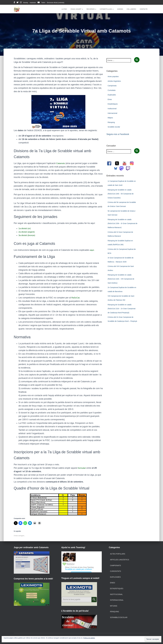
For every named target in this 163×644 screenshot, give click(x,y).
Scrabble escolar (114, 127)
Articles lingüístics (114, 81)
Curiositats (112, 90)
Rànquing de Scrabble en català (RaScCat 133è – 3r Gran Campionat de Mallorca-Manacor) (123, 223)
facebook (14, 3)
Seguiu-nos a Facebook (118, 134)
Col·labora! (131, 9)
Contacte (144, 9)
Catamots (61, 163)
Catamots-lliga (107, 9)
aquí (92, 250)
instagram (21, 3)
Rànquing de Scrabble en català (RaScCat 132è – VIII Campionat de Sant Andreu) (121, 279)
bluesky (26, 3)
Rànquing (111, 122)
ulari (84, 468)
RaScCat (76, 298)
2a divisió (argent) (27, 232)
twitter (17, 3)
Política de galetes (89, 638)
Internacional (112, 113)
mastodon (33, 3)
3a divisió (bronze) (27, 235)
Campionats (112, 86)
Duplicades (112, 95)
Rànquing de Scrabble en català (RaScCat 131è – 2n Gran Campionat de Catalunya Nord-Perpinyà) (122, 309)
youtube (39, 3)
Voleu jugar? (77, 9)
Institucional (112, 109)
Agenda (120, 9)
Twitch (43, 3)
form (80, 468)
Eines (110, 99)
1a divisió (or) (25, 228)
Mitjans (110, 118)
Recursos (91, 9)
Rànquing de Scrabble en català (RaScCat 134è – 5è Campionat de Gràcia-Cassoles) (121, 194)
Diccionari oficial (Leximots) (56, 3)
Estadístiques (113, 104)
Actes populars (113, 76)
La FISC (64, 9)
